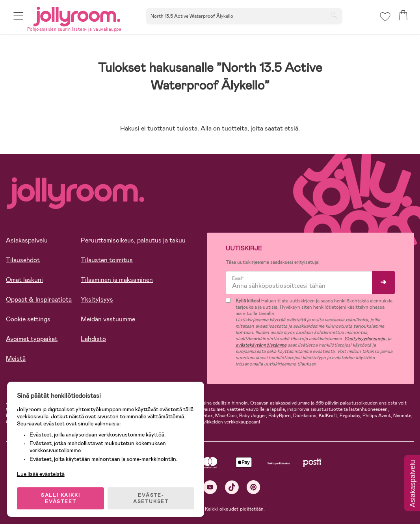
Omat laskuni (24, 280)
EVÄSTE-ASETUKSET (152, 497)
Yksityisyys (97, 299)
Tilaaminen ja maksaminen (117, 280)
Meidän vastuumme (108, 319)
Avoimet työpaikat (32, 339)
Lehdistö (93, 339)
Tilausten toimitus (107, 260)
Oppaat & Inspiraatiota (39, 299)
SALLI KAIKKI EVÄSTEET (61, 497)
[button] (18, 17)
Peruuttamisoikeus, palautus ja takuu (133, 240)
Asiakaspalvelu (27, 240)
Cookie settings (28, 319)
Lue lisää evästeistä (42, 473)
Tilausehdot (23, 260)
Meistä (16, 359)
